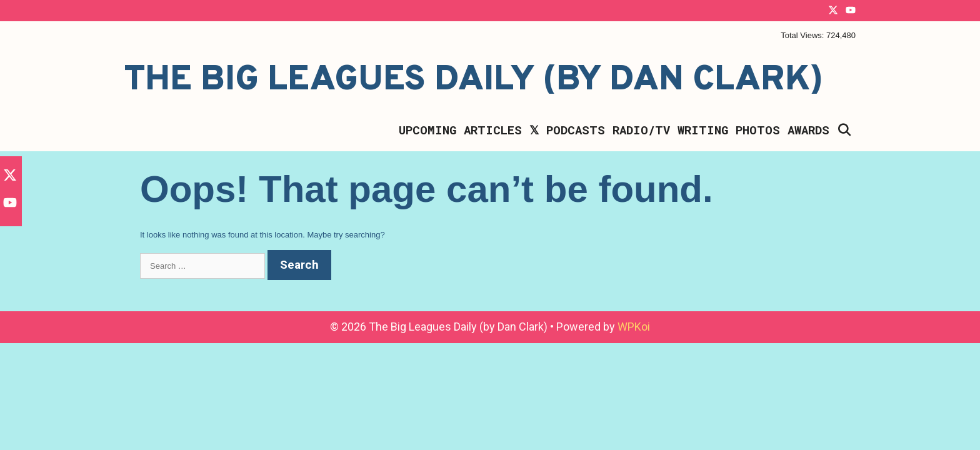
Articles (493, 130)
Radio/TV (641, 130)
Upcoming (427, 130)
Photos (758, 130)
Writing (703, 130)
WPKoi (634, 327)
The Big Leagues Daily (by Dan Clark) (474, 81)
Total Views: (803, 35)
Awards (808, 130)
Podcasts (576, 130)
